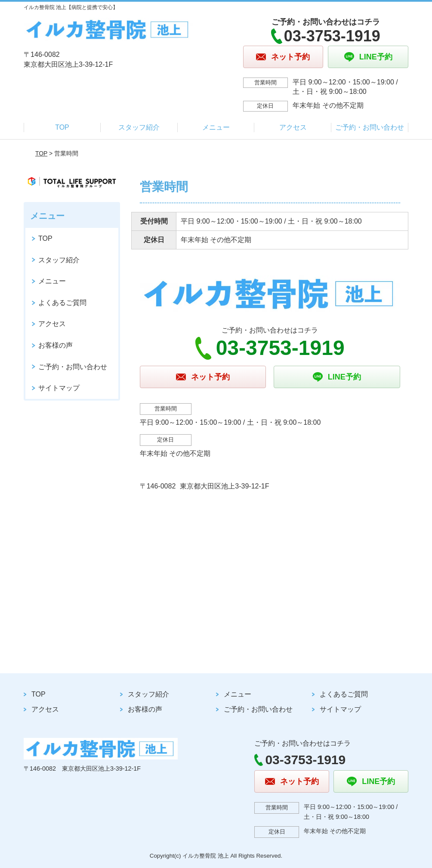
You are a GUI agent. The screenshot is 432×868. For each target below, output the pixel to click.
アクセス (293, 127)
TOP (62, 127)
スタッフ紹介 (139, 127)
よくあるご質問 (62, 303)
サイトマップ (59, 388)
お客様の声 (56, 345)
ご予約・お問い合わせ (370, 127)
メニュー (216, 127)
